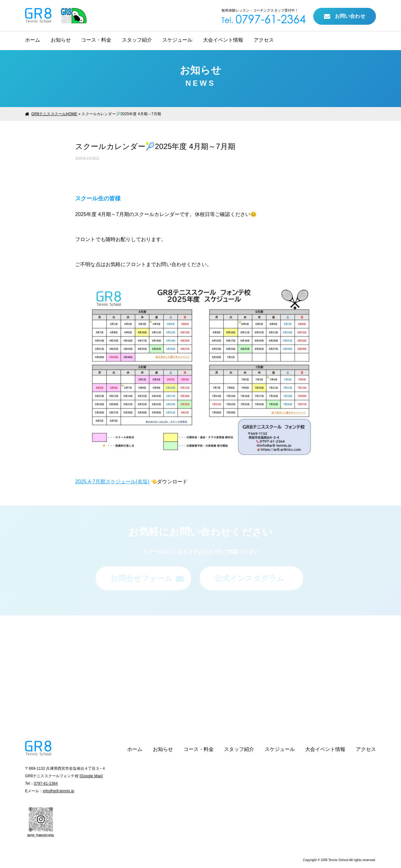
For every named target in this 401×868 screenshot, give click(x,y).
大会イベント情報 (223, 40)
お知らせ (61, 40)
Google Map (91, 776)
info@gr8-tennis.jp (59, 791)
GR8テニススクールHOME (54, 114)
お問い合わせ (345, 17)
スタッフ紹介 (137, 40)
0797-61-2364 (46, 783)
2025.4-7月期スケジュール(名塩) (112, 482)
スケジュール (177, 40)
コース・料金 (96, 40)
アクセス (264, 40)
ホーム (33, 40)
